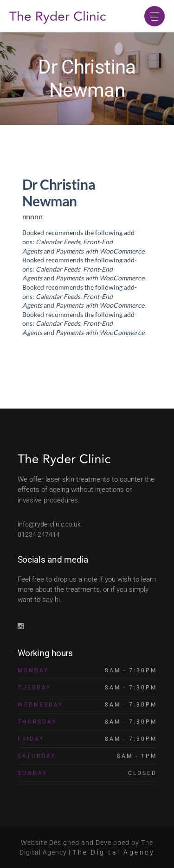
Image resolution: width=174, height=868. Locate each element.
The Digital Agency (113, 852)
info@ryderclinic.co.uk (49, 524)
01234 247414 (39, 534)
